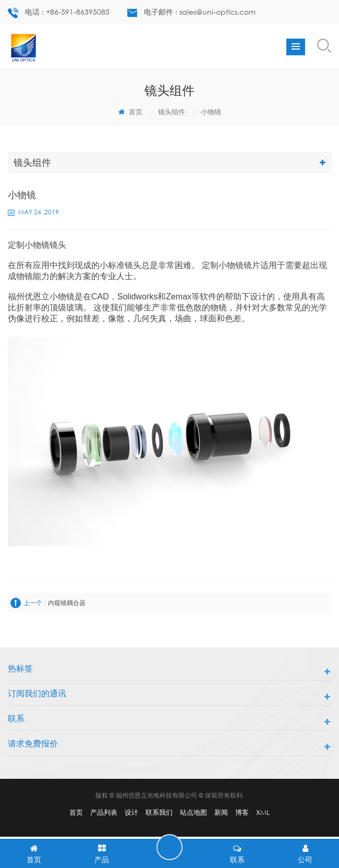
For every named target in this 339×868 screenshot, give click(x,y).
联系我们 (159, 812)
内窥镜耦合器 (67, 603)
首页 (130, 112)
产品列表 (104, 812)
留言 (169, 847)
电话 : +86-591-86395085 (59, 13)
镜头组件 (172, 112)
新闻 (221, 812)
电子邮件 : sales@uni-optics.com (191, 12)
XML (263, 812)
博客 (242, 812)
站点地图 (193, 812)
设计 (131, 812)
